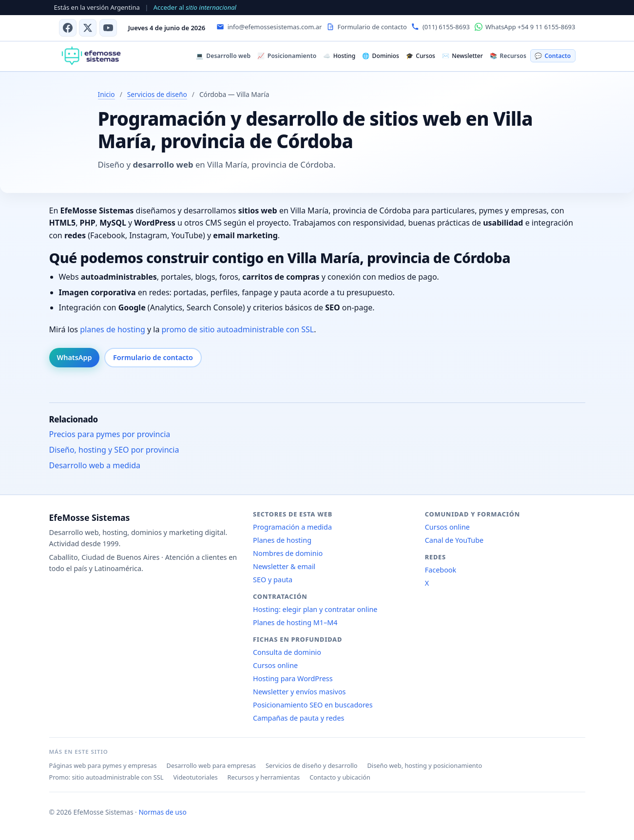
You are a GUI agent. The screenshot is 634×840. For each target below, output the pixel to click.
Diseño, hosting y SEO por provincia (114, 450)
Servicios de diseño (157, 94)
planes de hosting (113, 329)
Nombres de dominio (288, 553)
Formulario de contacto (153, 357)
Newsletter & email (284, 566)
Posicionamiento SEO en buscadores (313, 705)
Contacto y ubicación (340, 777)
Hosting (339, 56)
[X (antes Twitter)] (88, 28)
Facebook (441, 570)
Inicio (106, 94)
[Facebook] (68, 28)
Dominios (381, 56)
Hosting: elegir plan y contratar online (315, 609)
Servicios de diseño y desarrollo (312, 765)
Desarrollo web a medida (95, 465)
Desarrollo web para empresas (211, 765)
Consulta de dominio (287, 652)
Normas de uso (162, 812)
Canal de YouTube (454, 540)
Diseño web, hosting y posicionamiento (425, 765)
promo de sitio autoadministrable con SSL (238, 329)
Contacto (553, 56)
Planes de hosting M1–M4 (295, 622)
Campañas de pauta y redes (298, 718)
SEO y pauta (273, 580)
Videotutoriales (195, 777)
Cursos (421, 56)
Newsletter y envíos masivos (299, 692)
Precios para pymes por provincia (110, 434)
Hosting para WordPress (293, 678)
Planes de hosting (282, 540)
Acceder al (195, 7)
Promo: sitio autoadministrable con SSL (106, 777)
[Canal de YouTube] (108, 28)
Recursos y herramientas (264, 777)
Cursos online (275, 665)
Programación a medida (292, 527)
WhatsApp (75, 357)
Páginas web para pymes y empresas (103, 765)
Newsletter (462, 56)
